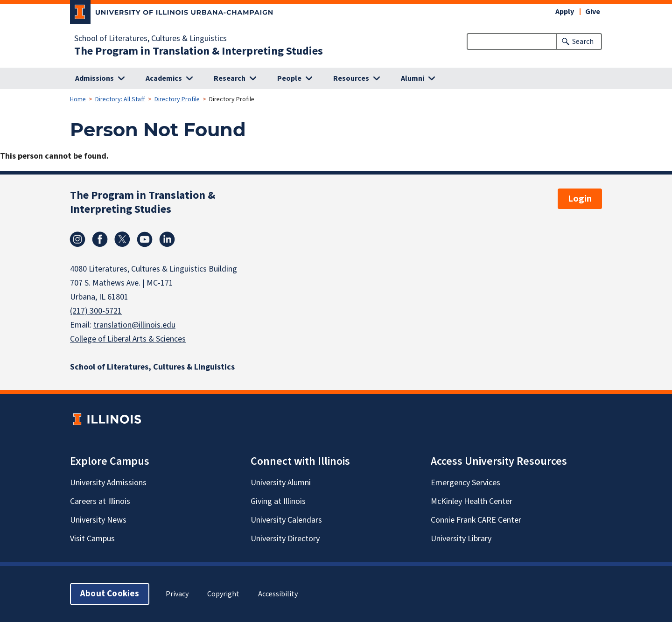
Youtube (145, 239)
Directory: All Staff (120, 99)
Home (78, 99)
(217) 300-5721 (96, 311)
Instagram (77, 239)
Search (583, 42)
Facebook (100, 239)
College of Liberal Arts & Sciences (128, 339)
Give (593, 12)
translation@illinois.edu (134, 325)
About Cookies (110, 594)
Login (580, 199)
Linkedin (167, 239)
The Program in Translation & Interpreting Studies (199, 51)
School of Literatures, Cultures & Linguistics (150, 39)
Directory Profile (177, 99)
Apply (565, 12)
